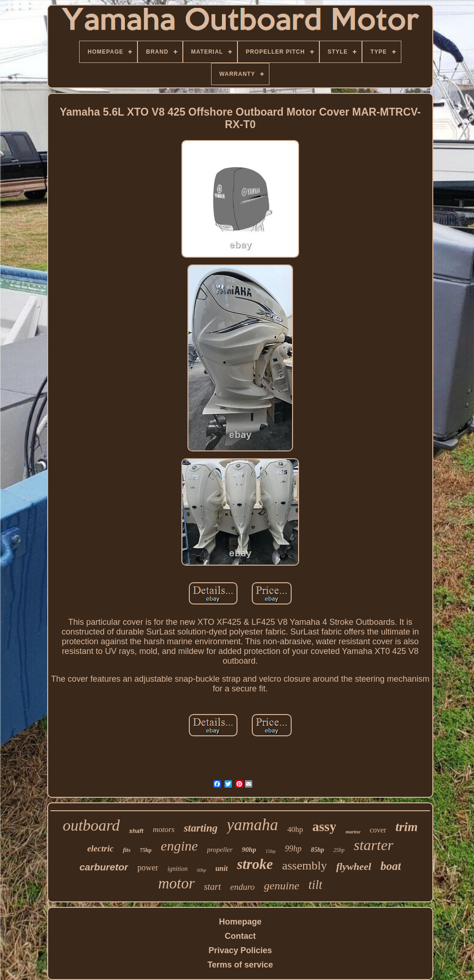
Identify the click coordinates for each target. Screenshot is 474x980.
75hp (146, 850)
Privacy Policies (240, 950)
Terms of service (240, 965)
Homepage (240, 922)
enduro (242, 887)
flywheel (354, 866)
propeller (220, 850)
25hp (339, 850)
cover (378, 830)
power (148, 868)
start (213, 887)
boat (391, 866)
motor (177, 883)
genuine (281, 886)
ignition (178, 869)
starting (201, 828)
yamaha (253, 825)
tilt (315, 885)
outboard (91, 825)
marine (353, 832)
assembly (304, 866)
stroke (255, 864)
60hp (201, 870)
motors (164, 829)
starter (373, 845)
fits (127, 850)
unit (221, 868)
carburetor (104, 867)
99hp (293, 849)
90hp (249, 850)
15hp (270, 851)
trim (406, 827)
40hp (295, 829)
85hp (317, 850)
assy (324, 826)
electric (100, 848)
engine (179, 846)
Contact (240, 936)
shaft (136, 831)
